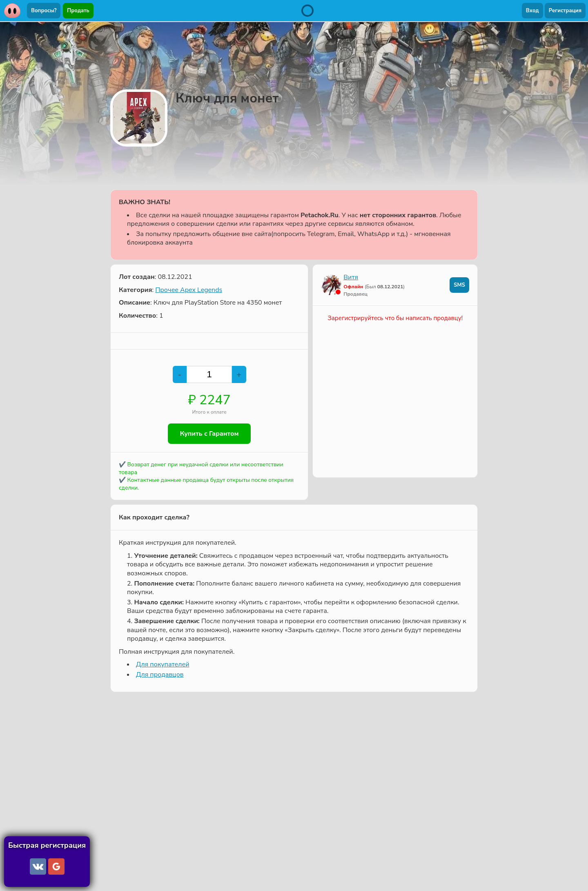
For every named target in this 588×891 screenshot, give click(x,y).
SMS (459, 285)
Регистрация (565, 11)
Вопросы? (44, 11)
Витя (351, 277)
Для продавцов (160, 675)
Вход (532, 11)
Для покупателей (163, 664)
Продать (78, 11)
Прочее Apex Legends (189, 290)
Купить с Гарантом (209, 434)
